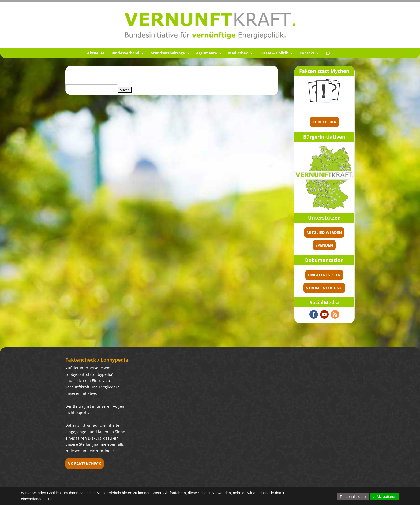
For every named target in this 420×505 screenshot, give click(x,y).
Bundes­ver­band (125, 53)
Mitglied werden (324, 233)
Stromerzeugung (324, 288)
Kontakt (307, 53)
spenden (324, 245)
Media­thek (238, 53)
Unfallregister (324, 275)
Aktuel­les (96, 53)
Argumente (207, 53)
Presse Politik (274, 53)
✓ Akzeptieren (385, 497)
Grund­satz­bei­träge (168, 53)
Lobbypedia (324, 122)
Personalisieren (353, 497)
